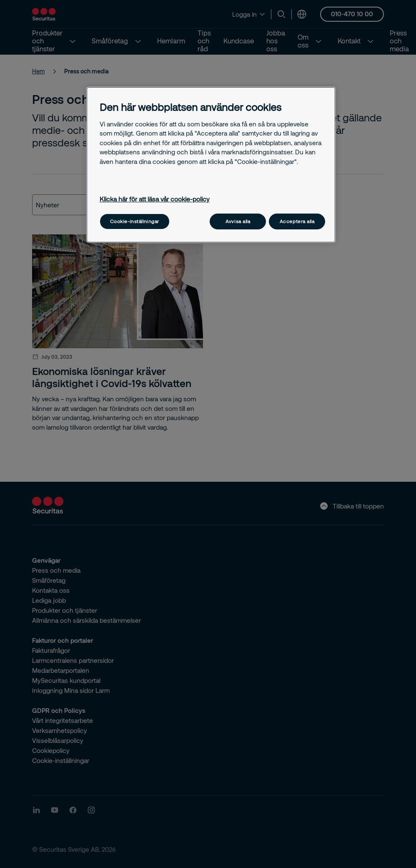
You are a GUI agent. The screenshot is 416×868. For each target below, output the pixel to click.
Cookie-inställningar (135, 221)
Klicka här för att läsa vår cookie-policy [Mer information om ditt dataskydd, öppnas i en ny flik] (155, 199)
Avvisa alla (238, 221)
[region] (211, 165)
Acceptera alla (297, 221)
